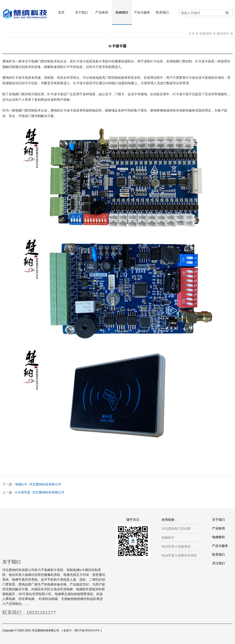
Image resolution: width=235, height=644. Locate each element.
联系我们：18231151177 (29, 612)
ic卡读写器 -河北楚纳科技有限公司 (40, 492)
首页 (61, 12)
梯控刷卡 (223, 34)
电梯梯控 (122, 12)
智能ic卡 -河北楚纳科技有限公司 (38, 484)
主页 (191, 34)
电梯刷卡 (168, 538)
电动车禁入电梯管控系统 (179, 555)
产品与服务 (142, 12)
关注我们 (218, 563)
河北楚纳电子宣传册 (176, 529)
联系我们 (162, 12)
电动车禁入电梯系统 (176, 546)
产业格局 (102, 12)
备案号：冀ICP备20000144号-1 (83, 630)
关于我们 (81, 12)
